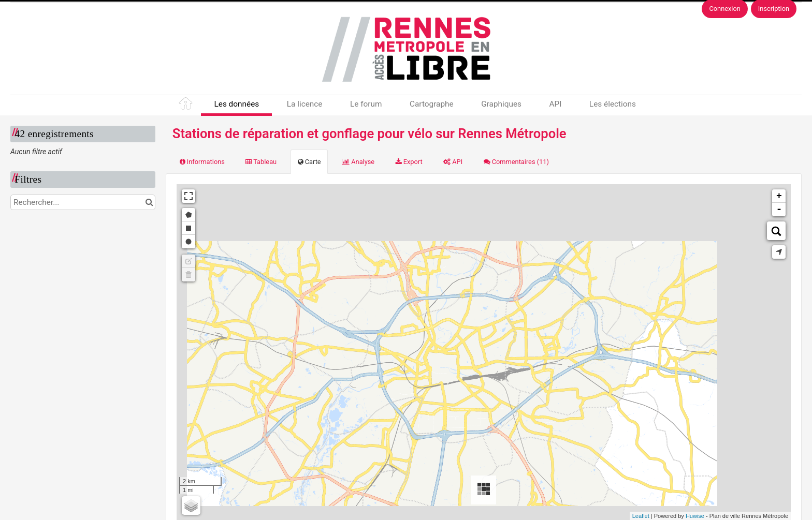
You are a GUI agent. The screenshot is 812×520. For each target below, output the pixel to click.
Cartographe (432, 104)
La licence (305, 104)
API (555, 104)
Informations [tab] (202, 162)
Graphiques (501, 104)
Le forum (366, 104)
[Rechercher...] (83, 202)
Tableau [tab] (261, 162)
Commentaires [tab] (516, 162)
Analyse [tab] (358, 162)
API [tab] (453, 162)
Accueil (186, 106)
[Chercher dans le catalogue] (149, 202)
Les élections (613, 104)
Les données (236, 104)
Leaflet (641, 516)
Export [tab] (409, 162)
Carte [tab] (309, 162)
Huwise (695, 516)
